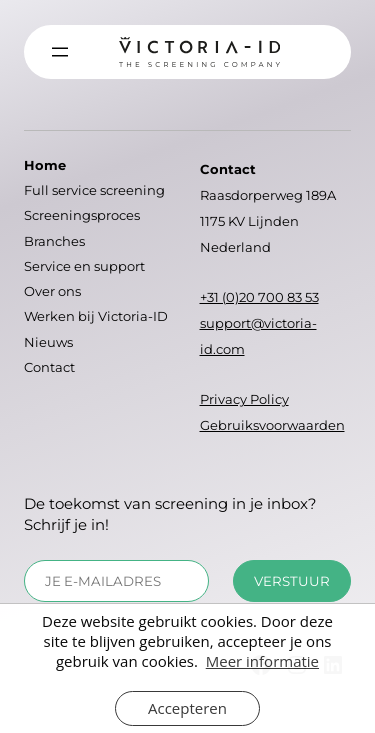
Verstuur (292, 581)
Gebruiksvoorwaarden (272, 425)
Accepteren (187, 708)
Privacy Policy (244, 399)
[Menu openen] (60, 52)
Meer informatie (262, 661)
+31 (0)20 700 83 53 (259, 297)
